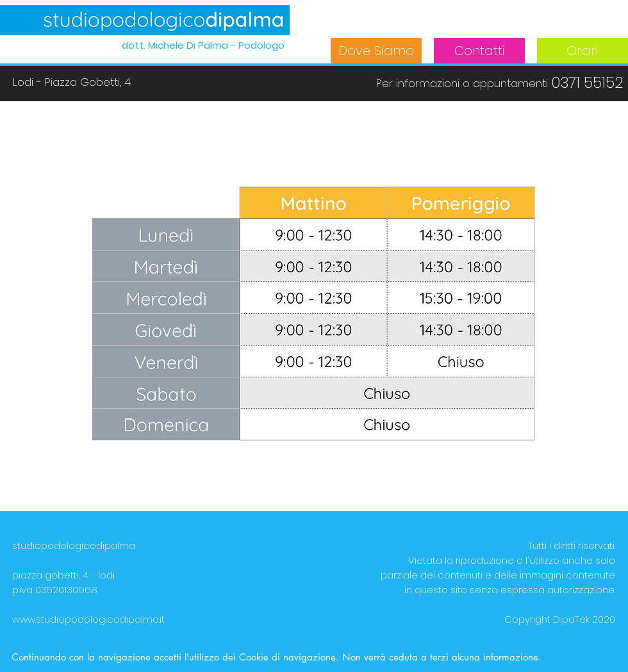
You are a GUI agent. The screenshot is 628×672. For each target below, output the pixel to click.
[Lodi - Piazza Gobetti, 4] (72, 83)
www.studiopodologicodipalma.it (88, 619)
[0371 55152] (587, 83)
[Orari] (583, 51)
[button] (462, 84)
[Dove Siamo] (376, 51)
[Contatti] (479, 51)
